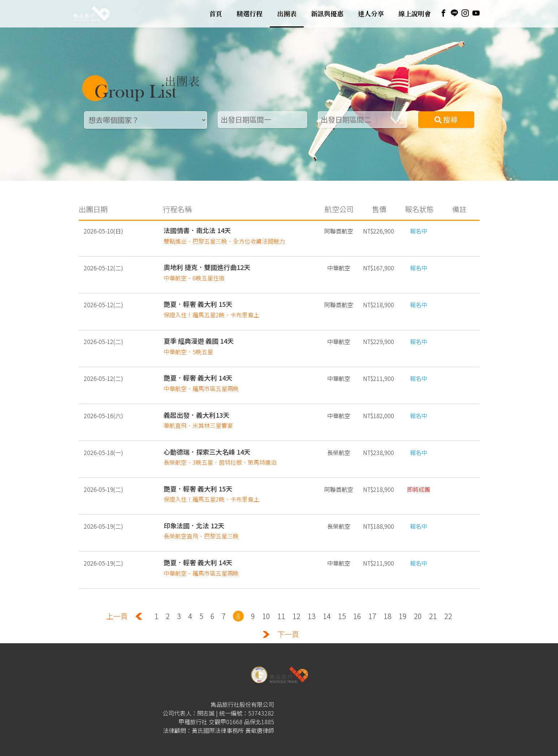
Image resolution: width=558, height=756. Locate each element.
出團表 (287, 14)
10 (266, 603)
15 (342, 603)
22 (448, 603)
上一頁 (117, 603)
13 (312, 603)
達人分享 (371, 14)
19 (403, 603)
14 (327, 603)
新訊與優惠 (327, 14)
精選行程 (250, 14)
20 (418, 603)
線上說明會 (415, 14)
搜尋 (446, 119)
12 (297, 603)
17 (372, 603)
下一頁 (288, 621)
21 (433, 603)
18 (388, 603)
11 (281, 603)
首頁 (216, 14)
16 (357, 603)
